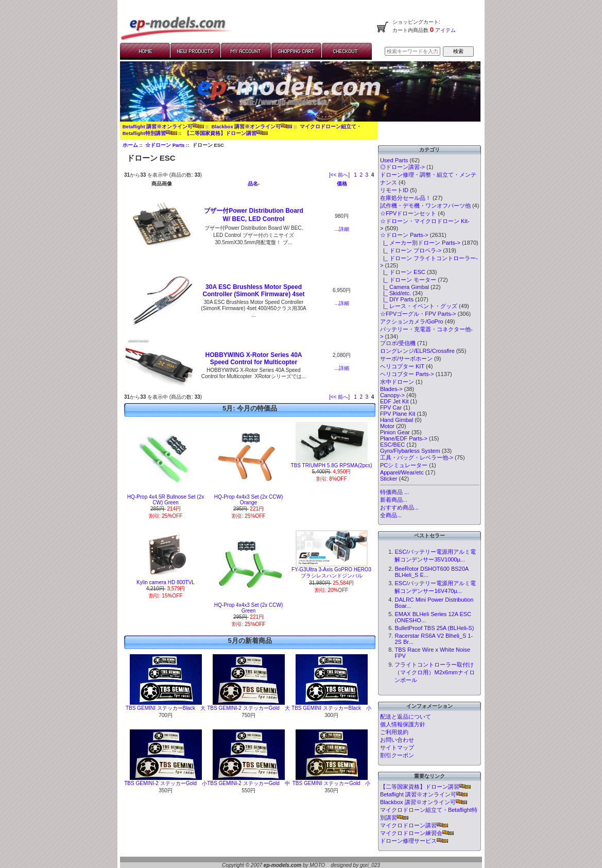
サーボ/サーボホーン (406, 359)
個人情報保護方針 (403, 724)
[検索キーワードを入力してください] (412, 51)
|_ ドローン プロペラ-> (411, 250)
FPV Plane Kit (398, 414)
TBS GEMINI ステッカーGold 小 (332, 783)
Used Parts (394, 160)
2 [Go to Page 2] (361, 175)
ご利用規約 (394, 732)
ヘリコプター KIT (402, 366)
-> (404, 235)
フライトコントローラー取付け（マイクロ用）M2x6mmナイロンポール (434, 672)
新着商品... (394, 500)
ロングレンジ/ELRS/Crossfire (417, 351)
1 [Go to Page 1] (355, 175)
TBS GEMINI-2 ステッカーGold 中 (248, 783)
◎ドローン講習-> (402, 167)
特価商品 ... (394, 492)
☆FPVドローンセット (408, 213)
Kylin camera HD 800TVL (166, 582)
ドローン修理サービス (414, 841)
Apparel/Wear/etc (402, 472)
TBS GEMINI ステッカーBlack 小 (331, 708)
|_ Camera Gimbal (405, 287)
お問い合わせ (397, 740)
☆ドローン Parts (165, 145)
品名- (254, 184)
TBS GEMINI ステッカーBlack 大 (166, 708)
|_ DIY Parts (397, 299)
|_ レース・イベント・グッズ (419, 306)
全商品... (391, 515)
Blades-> (391, 389)
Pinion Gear (395, 432)
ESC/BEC (392, 445)
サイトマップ (397, 747)
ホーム (130, 145)
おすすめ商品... (399, 507)
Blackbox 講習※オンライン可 (252, 126)
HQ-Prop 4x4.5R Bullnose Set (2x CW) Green (166, 500)
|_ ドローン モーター (408, 280)
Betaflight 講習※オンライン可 (163, 126)
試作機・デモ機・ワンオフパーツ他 (425, 206)
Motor (387, 426)
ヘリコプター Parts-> (407, 374)
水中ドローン (397, 382)
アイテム (445, 30)
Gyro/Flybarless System (410, 451)
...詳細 (341, 229)
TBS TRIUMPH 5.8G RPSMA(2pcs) (331, 465)
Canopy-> (392, 395)
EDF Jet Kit (394, 401)
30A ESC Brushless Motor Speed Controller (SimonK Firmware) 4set (253, 291)
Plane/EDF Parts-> (404, 438)
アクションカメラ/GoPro (412, 321)
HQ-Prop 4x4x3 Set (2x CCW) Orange (248, 500)
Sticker (389, 479)
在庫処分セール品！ (406, 198)
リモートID (394, 190)
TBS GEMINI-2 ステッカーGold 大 (248, 708)
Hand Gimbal (397, 420)
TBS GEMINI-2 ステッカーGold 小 (166, 783)
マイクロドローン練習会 (417, 833)
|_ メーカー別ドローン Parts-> (420, 243)
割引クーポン (397, 755)
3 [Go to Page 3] (367, 175)
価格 (342, 184)
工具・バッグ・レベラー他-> (417, 457)
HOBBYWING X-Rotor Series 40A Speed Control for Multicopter (253, 359)
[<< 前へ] (339, 175)
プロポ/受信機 (398, 343)
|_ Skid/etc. (395, 293)
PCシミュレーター (404, 465)
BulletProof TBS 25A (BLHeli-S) (434, 628)
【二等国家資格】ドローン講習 (226, 133)
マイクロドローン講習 (414, 825)
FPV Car (391, 407)
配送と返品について (406, 717)
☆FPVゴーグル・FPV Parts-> (418, 314)
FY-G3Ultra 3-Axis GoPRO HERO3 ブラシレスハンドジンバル (331, 573)
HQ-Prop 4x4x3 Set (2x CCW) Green (248, 608)
